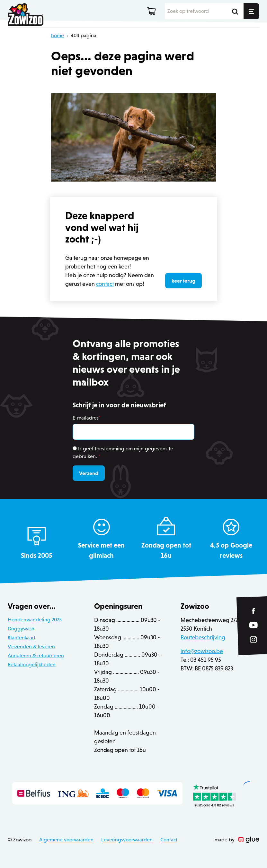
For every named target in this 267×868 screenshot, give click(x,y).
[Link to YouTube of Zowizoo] (254, 625)
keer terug (183, 281)
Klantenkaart (22, 638)
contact (105, 284)
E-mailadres (87, 418)
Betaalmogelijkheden (32, 664)
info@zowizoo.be (202, 651)
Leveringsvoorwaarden (127, 840)
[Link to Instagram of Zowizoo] (254, 640)
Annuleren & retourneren (36, 655)
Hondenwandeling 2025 (35, 620)
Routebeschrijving (203, 637)
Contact (169, 840)
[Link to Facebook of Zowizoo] (254, 611)
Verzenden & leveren (31, 647)
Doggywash (21, 629)
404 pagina (84, 35)
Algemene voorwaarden (66, 840)
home (58, 35)
